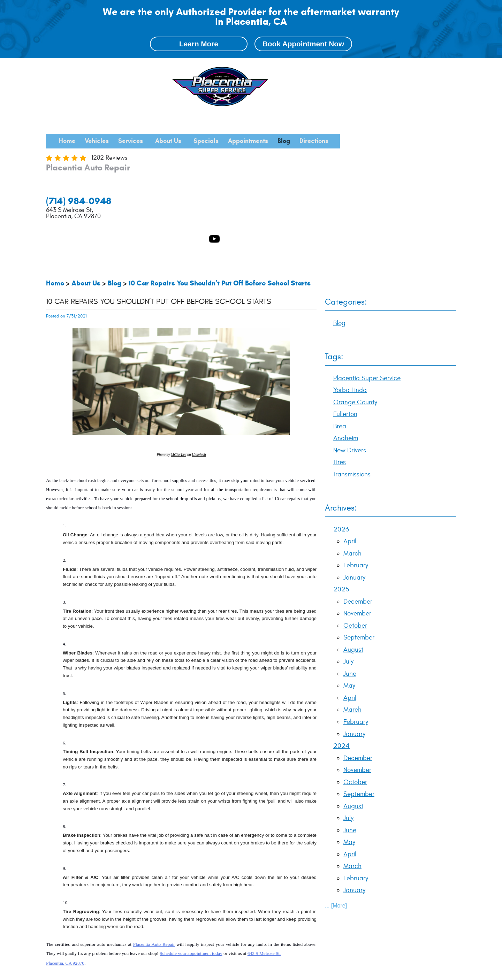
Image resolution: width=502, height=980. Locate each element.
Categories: (346, 163)
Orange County (180, 886)
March (352, 414)
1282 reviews (214, 104)
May (349, 547)
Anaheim (257, 886)
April (350, 403)
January (354, 438)
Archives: (341, 369)
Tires (340, 323)
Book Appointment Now (303, 44)
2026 (341, 390)
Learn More (199, 44)
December (358, 462)
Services (247, 69)
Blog (435, 69)
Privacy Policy (102, 972)
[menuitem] (164, 69)
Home (164, 69)
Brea (236, 886)
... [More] (336, 767)
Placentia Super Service (93, 886)
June (350, 535)
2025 (341, 451)
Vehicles (203, 69)
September (359, 499)
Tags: (334, 218)
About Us (292, 69)
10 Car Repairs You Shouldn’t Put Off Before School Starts (220, 144)
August (353, 511)
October (355, 487)
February (356, 427)
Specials (337, 69)
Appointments (390, 69)
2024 (341, 607)
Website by (434, 972)
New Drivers (350, 312)
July (348, 523)
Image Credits (59, 972)
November (357, 475)
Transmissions (352, 336)
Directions (308, 84)
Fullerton (215, 886)
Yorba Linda (142, 886)
